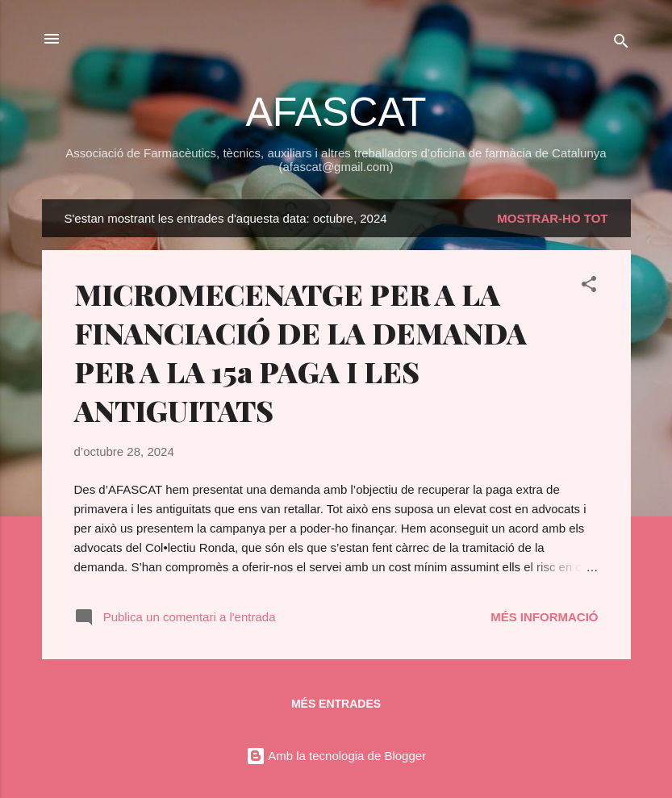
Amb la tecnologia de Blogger (336, 756)
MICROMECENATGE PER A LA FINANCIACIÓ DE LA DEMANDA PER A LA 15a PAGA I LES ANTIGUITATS (301, 352)
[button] (589, 287)
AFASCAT (336, 112)
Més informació (544, 617)
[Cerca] (621, 44)
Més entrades (336, 704)
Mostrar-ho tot (552, 218)
